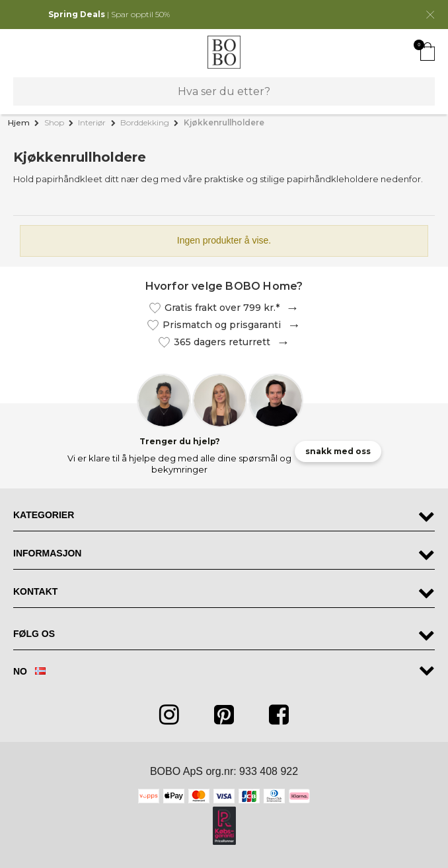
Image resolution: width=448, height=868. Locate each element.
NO (29, 672)
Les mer (289, 308)
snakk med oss (338, 451)
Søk (27, 91)
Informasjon (47, 553)
